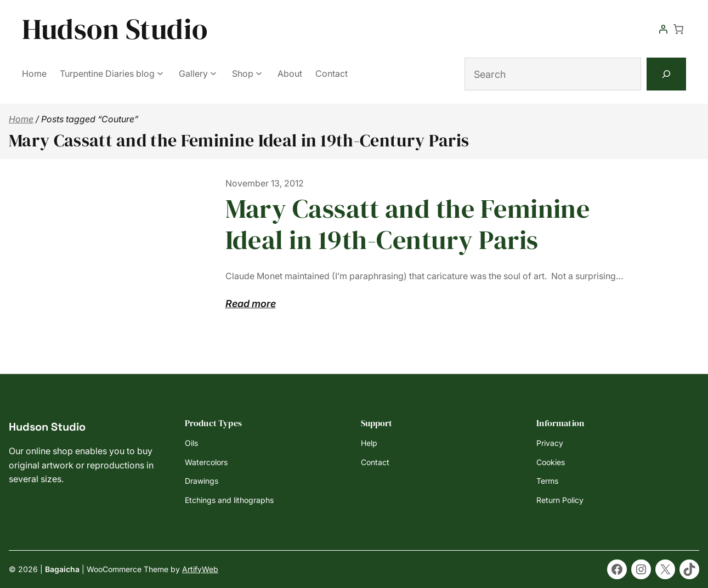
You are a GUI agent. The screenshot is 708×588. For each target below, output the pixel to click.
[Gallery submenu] (213, 73)
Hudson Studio (115, 29)
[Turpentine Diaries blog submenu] (160, 73)
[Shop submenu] (259, 73)
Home (21, 119)
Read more (251, 304)
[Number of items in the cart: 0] (678, 29)
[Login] (663, 29)
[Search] (666, 74)
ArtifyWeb (200, 569)
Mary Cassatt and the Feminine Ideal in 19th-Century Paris (408, 225)
